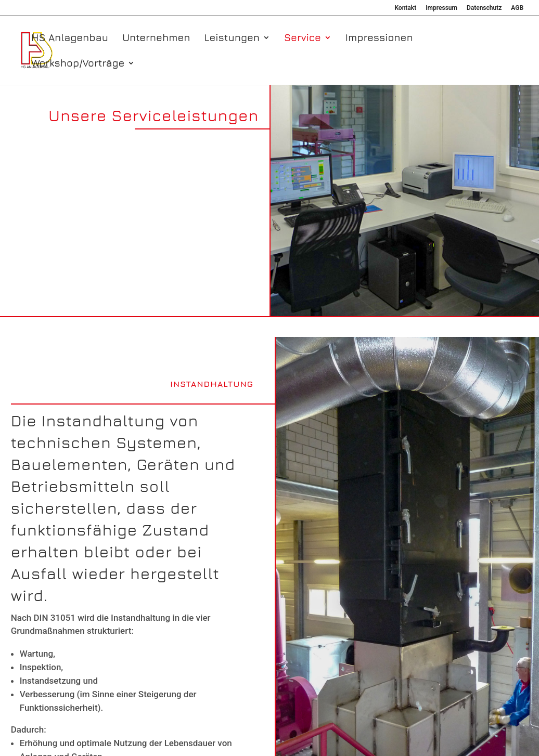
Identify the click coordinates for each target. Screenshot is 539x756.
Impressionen (379, 38)
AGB (517, 8)
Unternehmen (156, 38)
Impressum (441, 8)
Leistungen (232, 38)
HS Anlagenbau (70, 38)
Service (303, 38)
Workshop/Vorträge (78, 64)
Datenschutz (484, 8)
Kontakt (405, 8)
